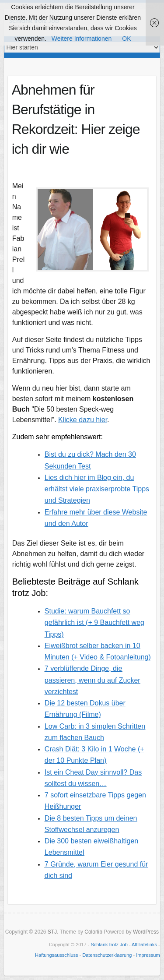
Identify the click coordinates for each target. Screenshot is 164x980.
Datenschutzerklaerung (107, 955)
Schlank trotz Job (109, 945)
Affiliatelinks (144, 945)
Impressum (148, 955)
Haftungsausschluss (56, 955)
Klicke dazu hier (83, 420)
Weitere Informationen (82, 39)
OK (126, 39)
